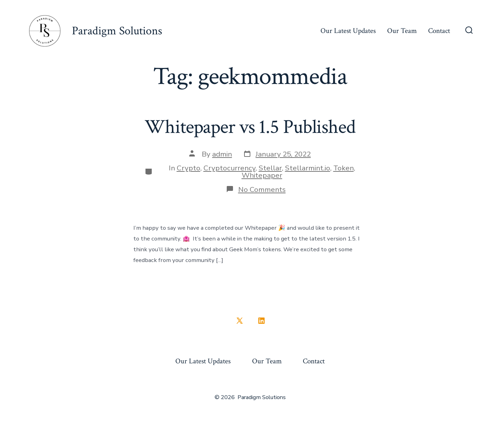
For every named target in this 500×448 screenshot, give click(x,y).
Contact (439, 31)
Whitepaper (262, 175)
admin (222, 154)
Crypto (189, 168)
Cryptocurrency (230, 168)
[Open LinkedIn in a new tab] (261, 321)
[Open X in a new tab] (240, 321)
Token (344, 168)
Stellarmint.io (308, 168)
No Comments (262, 189)
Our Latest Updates (348, 31)
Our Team (402, 31)
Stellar (270, 168)
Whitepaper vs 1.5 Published (250, 127)
